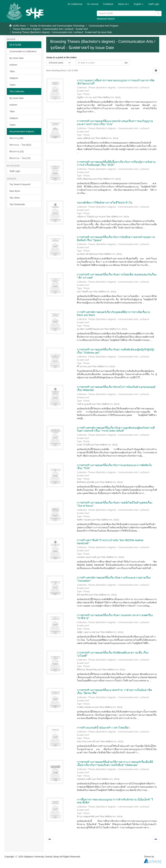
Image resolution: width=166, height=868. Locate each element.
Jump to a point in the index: (62, 57)
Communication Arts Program (104, 26)
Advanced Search (106, 19)
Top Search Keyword (20, 184)
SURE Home (19, 26)
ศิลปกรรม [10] (16, 151)
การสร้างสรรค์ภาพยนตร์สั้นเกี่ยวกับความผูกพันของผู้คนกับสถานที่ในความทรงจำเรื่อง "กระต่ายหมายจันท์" (116, 429)
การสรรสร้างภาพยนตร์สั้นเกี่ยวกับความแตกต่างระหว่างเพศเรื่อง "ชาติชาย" (115, 617)
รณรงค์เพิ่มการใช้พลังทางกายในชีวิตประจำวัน (105, 203)
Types (12, 85)
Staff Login (15, 171)
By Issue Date (16, 58)
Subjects (14, 78)
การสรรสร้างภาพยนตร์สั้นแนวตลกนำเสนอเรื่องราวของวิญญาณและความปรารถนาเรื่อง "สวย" (115, 123)
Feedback (108, 4)
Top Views (15, 198)
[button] (124, 4)
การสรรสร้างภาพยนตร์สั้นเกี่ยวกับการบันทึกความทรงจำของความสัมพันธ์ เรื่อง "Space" (116, 239)
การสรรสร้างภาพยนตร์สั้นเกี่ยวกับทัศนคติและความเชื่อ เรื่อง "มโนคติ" (113, 654)
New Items (15, 191)
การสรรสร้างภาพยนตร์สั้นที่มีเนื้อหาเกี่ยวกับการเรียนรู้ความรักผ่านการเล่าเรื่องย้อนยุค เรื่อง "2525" (116, 164)
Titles (12, 71)
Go (126, 63)
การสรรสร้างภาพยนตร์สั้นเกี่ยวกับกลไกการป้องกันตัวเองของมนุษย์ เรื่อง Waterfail (116, 389)
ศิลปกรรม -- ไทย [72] (20, 158)
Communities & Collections (23, 51)
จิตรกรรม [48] (16, 138)
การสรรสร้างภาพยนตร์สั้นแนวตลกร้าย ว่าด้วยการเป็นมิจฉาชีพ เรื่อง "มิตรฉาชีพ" (114, 692)
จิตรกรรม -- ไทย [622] (20, 145)
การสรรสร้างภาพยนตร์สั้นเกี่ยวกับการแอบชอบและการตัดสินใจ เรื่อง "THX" (114, 467)
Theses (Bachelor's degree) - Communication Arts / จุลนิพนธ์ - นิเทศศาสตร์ (50, 29)
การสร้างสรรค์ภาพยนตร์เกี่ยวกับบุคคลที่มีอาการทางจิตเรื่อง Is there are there (113, 314)
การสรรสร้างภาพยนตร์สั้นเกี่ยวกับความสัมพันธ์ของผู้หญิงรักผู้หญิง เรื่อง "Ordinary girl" (116, 351)
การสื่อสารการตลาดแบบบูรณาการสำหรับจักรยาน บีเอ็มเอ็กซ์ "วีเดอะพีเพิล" (115, 801)
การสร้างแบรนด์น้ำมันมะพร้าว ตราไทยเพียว (103, 728)
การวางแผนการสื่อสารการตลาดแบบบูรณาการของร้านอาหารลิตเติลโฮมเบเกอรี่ (116, 82)
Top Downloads (17, 204)
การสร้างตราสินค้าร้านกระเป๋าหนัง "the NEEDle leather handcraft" (110, 542)
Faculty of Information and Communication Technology (57, 26)
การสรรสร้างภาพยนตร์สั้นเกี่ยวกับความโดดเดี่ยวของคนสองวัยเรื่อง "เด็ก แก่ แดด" (117, 276)
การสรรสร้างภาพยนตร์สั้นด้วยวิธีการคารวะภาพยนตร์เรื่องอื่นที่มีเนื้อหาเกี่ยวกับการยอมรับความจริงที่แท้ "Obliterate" (115, 764)
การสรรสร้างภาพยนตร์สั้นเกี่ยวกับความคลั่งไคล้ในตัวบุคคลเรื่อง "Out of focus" (115, 504)
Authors (13, 65)
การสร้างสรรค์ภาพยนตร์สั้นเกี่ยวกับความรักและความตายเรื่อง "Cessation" (114, 579)
